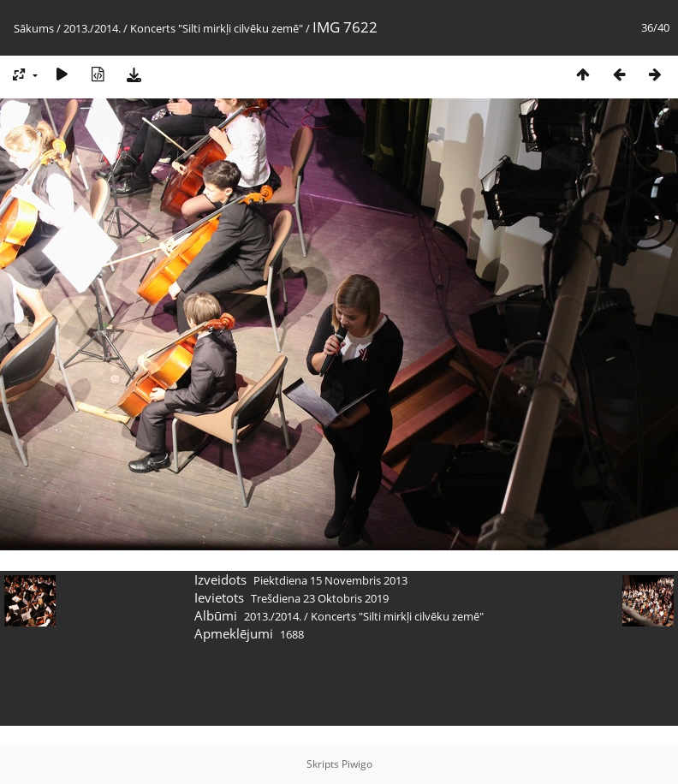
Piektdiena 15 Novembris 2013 (330, 580)
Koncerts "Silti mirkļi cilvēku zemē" (217, 28)
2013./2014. (92, 28)
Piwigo (357, 764)
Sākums (34, 28)
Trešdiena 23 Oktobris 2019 (320, 598)
